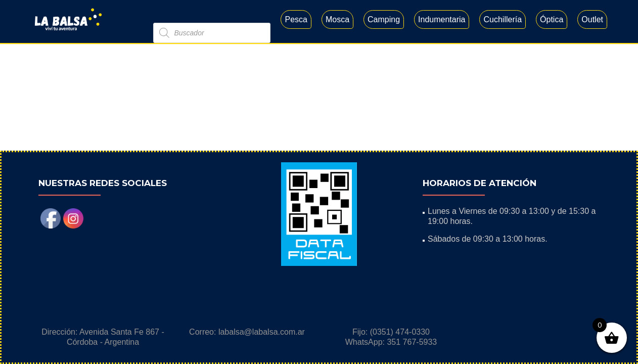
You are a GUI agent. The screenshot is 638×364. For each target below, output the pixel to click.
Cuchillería (503, 19)
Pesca (296, 19)
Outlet (592, 19)
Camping (384, 19)
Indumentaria (442, 19)
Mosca (337, 19)
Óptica (552, 19)
